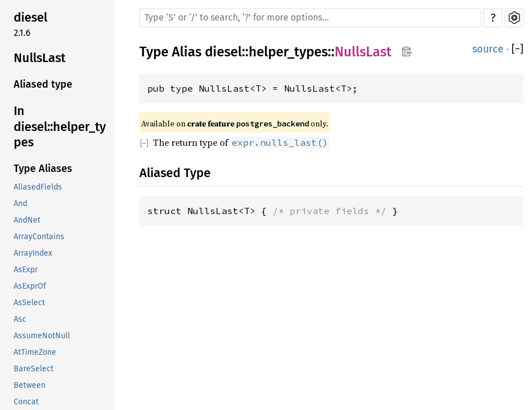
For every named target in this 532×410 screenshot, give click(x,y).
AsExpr (26, 270)
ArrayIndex (33, 253)
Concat (26, 402)
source (488, 49)
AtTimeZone (35, 352)
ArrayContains (39, 237)
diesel (30, 17)
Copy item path (407, 51)
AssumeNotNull (42, 336)
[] (517, 49)
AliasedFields (38, 187)
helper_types (288, 52)
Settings (514, 18)
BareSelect (34, 369)
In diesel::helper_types (60, 126)
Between (30, 385)
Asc (20, 319)
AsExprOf (30, 286)
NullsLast (40, 58)
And (20, 204)
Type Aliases (43, 169)
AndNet (27, 220)
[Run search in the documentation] (310, 18)
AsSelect (29, 303)
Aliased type (43, 84)
